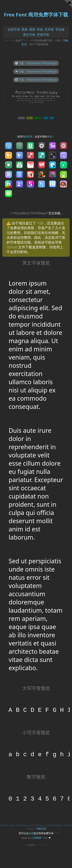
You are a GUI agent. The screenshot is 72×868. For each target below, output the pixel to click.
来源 (46, 118)
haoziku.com (7, 825)
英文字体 (29, 35)
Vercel (31, 829)
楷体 (32, 29)
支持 (50, 136)
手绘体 (60, 29)
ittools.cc (40, 825)
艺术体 (49, 29)
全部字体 (14, 29)
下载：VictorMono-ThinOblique (36, 63)
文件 (52, 118)
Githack (67, 825)
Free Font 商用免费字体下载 (36, 15)
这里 (31, 833)
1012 (27, 40)
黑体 (25, 29)
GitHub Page (54, 825)
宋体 (40, 29)
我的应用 (27, 136)
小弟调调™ (37, 838)
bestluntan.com (25, 825)
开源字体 (43, 35)
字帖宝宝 (41, 829)
